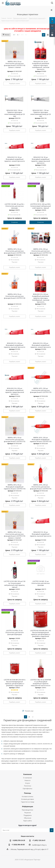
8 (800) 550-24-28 (19, 840)
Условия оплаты (27, 796)
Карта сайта (27, 821)
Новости (28, 780)
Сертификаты (27, 788)
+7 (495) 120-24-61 (39, 840)
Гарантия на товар (28, 802)
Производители (27, 810)
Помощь (28, 793)
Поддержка (28, 815)
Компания (27, 774)
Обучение (28, 818)
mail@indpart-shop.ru (39, 845)
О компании (27, 778)
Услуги (27, 783)
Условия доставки (28, 799)
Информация (27, 806)
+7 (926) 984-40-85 (18, 845)
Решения (28, 813)
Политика (28, 786)
